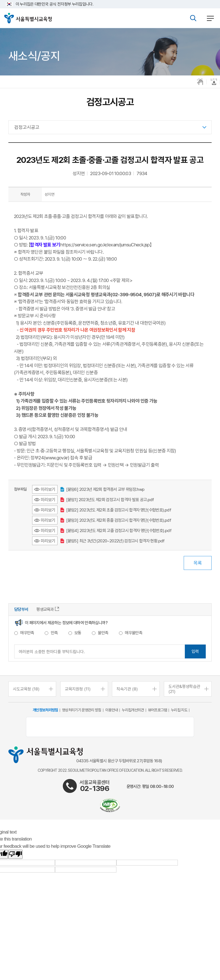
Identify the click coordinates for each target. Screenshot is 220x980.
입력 (195, 651)
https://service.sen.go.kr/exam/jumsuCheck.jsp (105, 245)
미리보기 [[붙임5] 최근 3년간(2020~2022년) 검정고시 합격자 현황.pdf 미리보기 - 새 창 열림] (48, 541)
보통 (78, 633)
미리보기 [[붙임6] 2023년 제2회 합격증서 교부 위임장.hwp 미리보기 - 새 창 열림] (48, 489)
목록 (198, 563)
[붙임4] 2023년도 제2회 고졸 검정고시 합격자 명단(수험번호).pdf (116, 531)
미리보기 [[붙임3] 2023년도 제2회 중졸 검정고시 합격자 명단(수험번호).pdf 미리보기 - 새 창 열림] (48, 520)
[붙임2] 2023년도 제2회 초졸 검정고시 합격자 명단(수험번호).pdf (116, 510)
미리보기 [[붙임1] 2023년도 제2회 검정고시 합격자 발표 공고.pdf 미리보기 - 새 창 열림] (48, 500)
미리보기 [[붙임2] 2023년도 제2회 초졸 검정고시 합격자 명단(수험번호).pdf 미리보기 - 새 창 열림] (48, 510)
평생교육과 (48, 609)
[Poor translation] (15, 854)
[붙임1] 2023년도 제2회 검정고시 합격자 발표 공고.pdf (107, 500)
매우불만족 (133, 633)
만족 (54, 633)
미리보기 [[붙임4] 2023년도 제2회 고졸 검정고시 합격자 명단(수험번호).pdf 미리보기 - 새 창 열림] (48, 531)
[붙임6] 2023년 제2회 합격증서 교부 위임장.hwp (102, 489)
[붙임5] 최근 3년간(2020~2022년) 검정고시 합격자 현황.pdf (112, 541)
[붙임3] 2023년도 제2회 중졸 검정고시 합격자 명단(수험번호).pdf (116, 520)
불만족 (103, 633)
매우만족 (27, 633)
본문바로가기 (110, 0)
